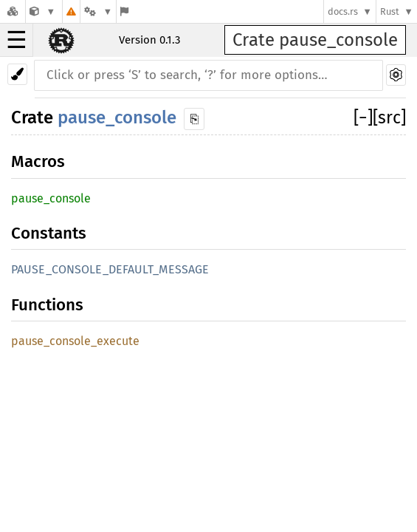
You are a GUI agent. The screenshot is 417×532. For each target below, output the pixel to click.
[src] (389, 117)
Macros (38, 161)
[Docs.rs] (13, 11)
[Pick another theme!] (17, 74)
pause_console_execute (75, 341)
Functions (47, 305)
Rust (390, 11)
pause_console (117, 117)
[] (363, 117)
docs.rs (343, 11)
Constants (49, 233)
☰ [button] (17, 40)
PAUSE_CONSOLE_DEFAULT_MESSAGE (110, 269)
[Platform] (98, 11)
